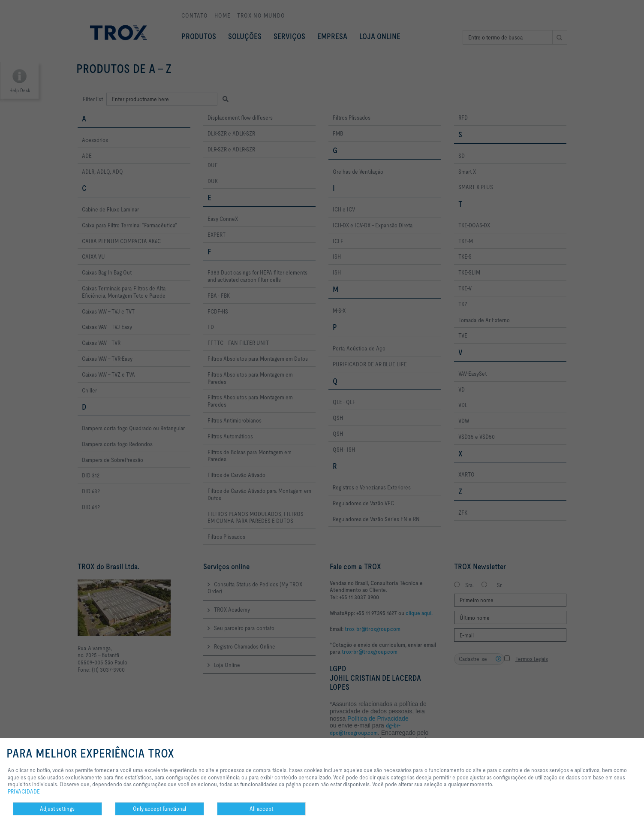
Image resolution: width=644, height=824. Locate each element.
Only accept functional (159, 809)
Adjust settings (57, 809)
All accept (261, 809)
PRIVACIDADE (24, 791)
